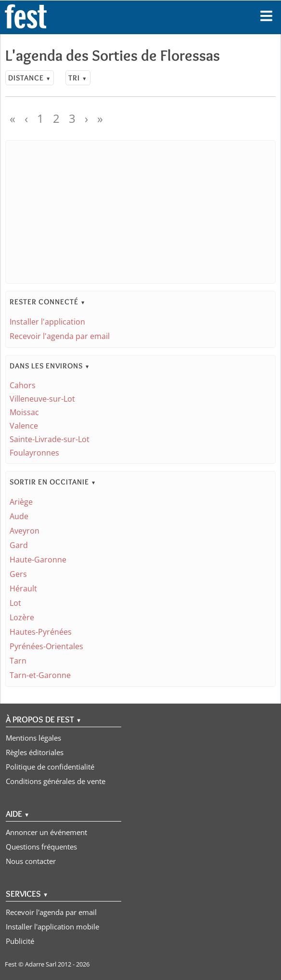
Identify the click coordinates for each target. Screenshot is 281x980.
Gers (18, 574)
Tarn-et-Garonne (40, 675)
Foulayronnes (34, 453)
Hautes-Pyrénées (41, 632)
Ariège (21, 502)
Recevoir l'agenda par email (60, 336)
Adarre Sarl (41, 964)
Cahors (23, 385)
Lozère (22, 617)
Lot (15, 603)
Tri (78, 78)
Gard (19, 545)
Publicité (20, 941)
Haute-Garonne (38, 560)
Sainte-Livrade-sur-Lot (50, 439)
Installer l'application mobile (52, 927)
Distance (30, 78)
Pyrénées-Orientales (46, 646)
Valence (24, 426)
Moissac (24, 412)
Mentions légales (33, 738)
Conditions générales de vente (56, 781)
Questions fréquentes (41, 847)
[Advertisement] (140, 212)
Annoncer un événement (46, 832)
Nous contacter (31, 861)
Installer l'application (47, 322)
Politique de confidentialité (50, 767)
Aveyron (25, 531)
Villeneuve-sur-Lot (42, 399)
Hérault (23, 588)
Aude (19, 516)
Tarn (18, 661)
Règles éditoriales (35, 752)
